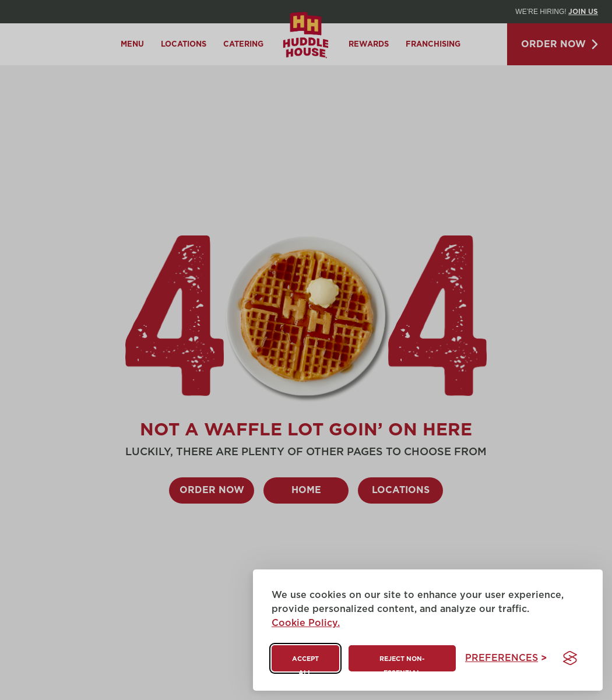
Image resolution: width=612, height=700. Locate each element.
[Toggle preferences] (506, 658)
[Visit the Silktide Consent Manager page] (570, 658)
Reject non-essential (402, 664)
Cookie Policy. (306, 623)
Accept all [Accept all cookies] (305, 664)
